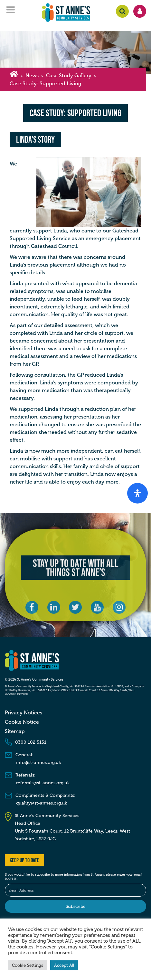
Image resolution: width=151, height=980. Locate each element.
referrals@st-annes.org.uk (43, 783)
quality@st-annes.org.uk (42, 803)
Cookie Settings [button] (28, 965)
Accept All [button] (64, 965)
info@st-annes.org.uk (38, 763)
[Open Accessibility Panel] (137, 493)
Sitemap (15, 731)
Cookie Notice (22, 722)
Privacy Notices (24, 713)
